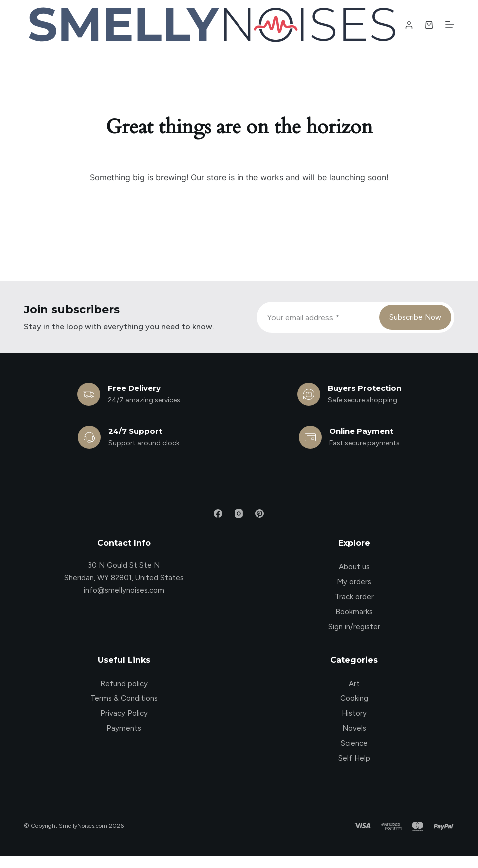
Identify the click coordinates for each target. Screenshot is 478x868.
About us (354, 567)
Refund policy (124, 684)
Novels (354, 728)
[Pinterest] (260, 513)
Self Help (354, 758)
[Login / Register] (409, 25)
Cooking (354, 698)
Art (354, 684)
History (354, 713)
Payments (124, 728)
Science (354, 743)
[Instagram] (239, 513)
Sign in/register (354, 627)
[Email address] (317, 317)
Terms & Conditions (124, 698)
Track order (354, 597)
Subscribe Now (415, 317)
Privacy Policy (124, 713)
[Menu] (450, 25)
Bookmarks (354, 612)
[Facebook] (218, 513)
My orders (354, 582)
